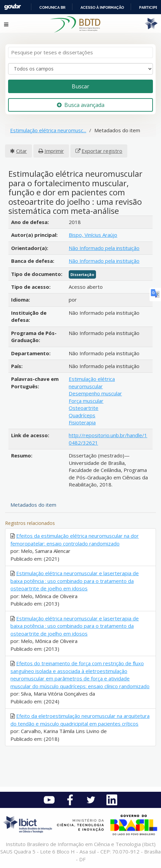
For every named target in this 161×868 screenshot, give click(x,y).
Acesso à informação (102, 7)
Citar (22, 151)
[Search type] (80, 69)
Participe (149, 7)
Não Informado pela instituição (104, 248)
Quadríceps (82, 415)
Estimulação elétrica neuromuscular (92, 382)
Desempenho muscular (95, 393)
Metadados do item (33, 505)
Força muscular (86, 401)
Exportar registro (102, 151)
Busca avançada (81, 105)
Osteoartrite (84, 408)
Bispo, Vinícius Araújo (93, 235)
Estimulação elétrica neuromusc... (48, 130)
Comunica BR (52, 7)
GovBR (12, 7)
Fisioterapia (82, 422)
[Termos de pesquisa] (80, 52)
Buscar (80, 86)
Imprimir (54, 151)
